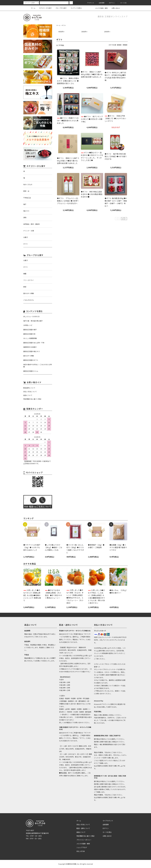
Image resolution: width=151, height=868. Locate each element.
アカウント (89, 3)
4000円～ (62, 32)
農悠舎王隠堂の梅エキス (32, 351)
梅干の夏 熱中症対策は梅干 (33, 321)
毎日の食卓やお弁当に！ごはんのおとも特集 (38, 366)
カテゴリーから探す (44, 8)
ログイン (111, 3)
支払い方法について (83, 824)
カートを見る (107, 832)
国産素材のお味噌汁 (30, 347)
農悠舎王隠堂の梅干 (30, 330)
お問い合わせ (114, 8)
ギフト (64, 25)
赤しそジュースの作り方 (31, 316)
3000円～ (85, 32)
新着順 (125, 45)
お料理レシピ (28, 325)
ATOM (83, 851)
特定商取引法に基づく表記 (85, 836)
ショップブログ (82, 847)
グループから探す (60, 8)
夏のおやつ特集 (29, 356)
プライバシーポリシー (84, 840)
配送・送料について (83, 828)
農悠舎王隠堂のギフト (31, 360)
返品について (81, 832)
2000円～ (107, 32)
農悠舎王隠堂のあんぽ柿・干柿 (34, 343)
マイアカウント (108, 821)
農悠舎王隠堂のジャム (31, 371)
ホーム (33, 8)
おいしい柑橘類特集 (30, 338)
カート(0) (122, 3)
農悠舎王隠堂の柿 (29, 334)
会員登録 (100, 3)
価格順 (119, 45)
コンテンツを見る (75, 8)
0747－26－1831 (36, 836)
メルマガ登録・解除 (100, 8)
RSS (78, 851)
